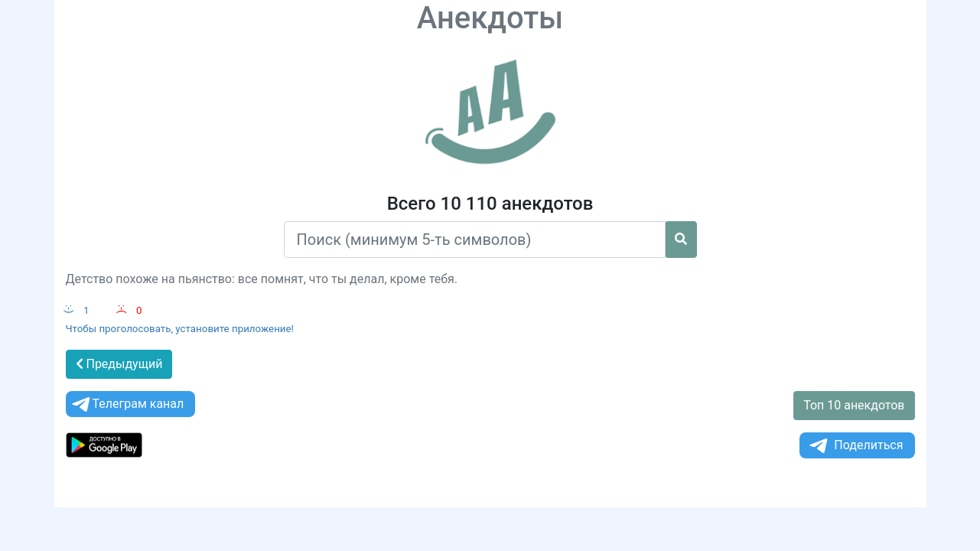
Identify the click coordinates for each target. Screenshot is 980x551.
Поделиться (855, 446)
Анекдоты (490, 18)
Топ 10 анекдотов (854, 405)
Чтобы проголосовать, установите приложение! (180, 329)
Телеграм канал (127, 404)
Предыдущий (119, 364)
